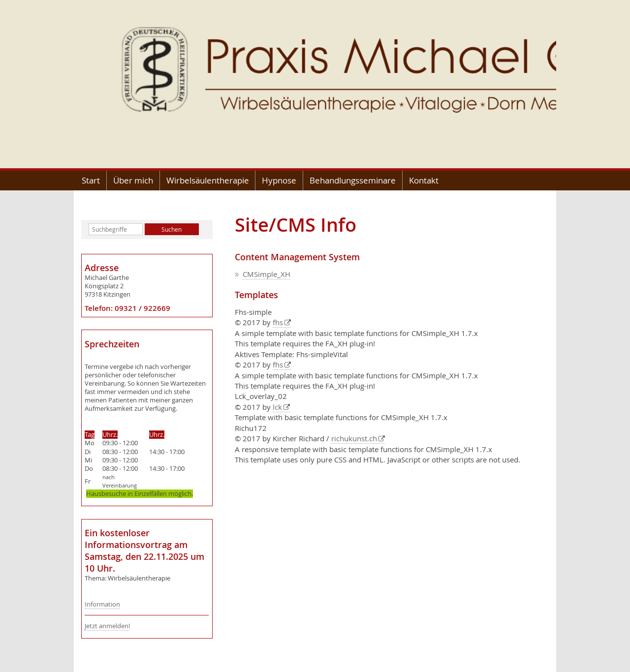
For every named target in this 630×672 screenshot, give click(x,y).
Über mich (133, 180)
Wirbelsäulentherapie (208, 180)
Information (102, 604)
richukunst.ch (354, 438)
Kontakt (424, 180)
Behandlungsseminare (353, 180)
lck (277, 407)
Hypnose (279, 180)
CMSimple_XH (267, 274)
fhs (278, 322)
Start (91, 180)
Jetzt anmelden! (107, 626)
